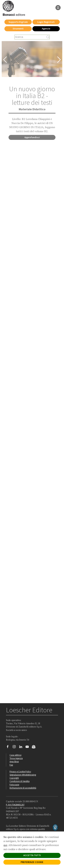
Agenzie (46, 29)
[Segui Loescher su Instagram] (15, 748)
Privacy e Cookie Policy (20, 771)
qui (5, 845)
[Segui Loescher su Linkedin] (22, 748)
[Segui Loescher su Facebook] (9, 748)
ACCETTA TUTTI (32, 855)
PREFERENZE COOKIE (32, 862)
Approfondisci (32, 137)
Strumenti (18, 29)
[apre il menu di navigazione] (58, 7)
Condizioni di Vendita (20, 781)
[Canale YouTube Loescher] (28, 748)
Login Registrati (46, 22)
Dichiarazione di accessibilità (23, 788)
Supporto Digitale (18, 22)
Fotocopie (14, 785)
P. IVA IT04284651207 (15, 805)
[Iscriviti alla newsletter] (35, 747)
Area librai (14, 761)
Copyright (14, 778)
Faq (11, 765)
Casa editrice (15, 755)
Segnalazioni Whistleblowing (23, 775)
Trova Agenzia (16, 758)
